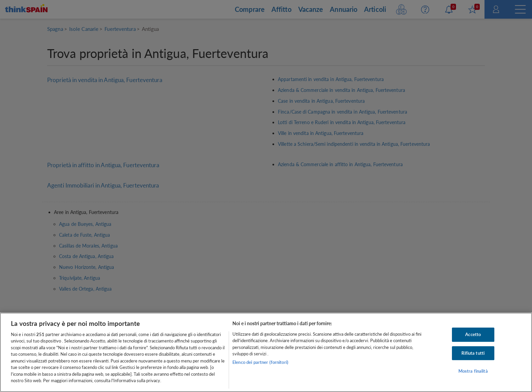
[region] (266, 352)
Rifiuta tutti (473, 353)
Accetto (473, 334)
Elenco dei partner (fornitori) (260, 362)
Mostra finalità (473, 371)
